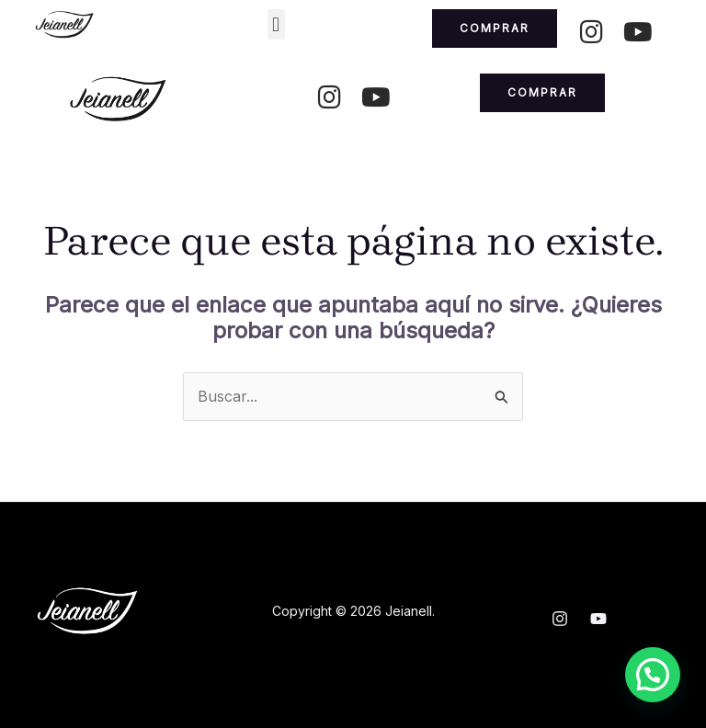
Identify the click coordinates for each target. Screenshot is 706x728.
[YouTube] (598, 619)
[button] (276, 24)
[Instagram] (560, 619)
